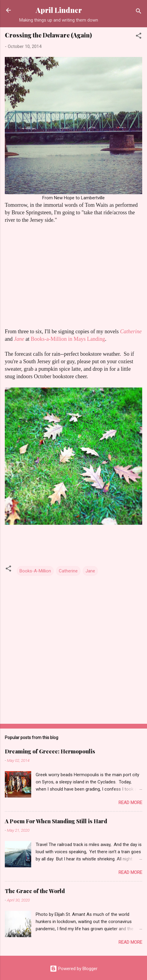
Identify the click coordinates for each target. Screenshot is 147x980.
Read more (130, 803)
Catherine (131, 331)
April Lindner (59, 10)
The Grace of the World (35, 891)
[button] (139, 37)
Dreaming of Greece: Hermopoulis (50, 751)
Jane (90, 571)
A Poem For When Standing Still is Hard (56, 821)
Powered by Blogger (74, 969)
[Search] (139, 12)
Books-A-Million (35, 571)
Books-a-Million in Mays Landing (68, 339)
